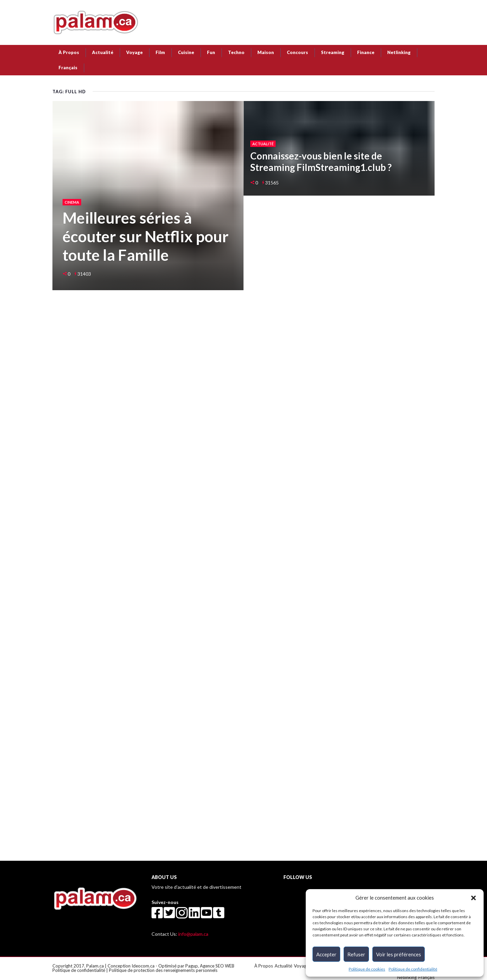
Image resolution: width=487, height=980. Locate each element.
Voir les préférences (399, 954)
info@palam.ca (193, 934)
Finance (366, 52)
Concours (297, 52)
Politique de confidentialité (413, 969)
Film (160, 52)
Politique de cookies (367, 969)
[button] (473, 898)
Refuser (356, 954)
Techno (236, 52)
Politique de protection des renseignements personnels (163, 970)
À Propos (69, 52)
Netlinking (399, 52)
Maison (266, 52)
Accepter (326, 954)
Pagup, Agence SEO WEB (210, 966)
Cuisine (186, 52)
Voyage (134, 52)
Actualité (103, 52)
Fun (211, 52)
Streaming (333, 52)
